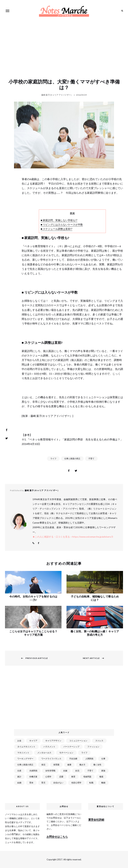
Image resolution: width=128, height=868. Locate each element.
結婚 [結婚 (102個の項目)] (19, 783)
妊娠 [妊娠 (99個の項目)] (65, 771)
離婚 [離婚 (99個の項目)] (103, 783)
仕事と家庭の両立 (72, 459)
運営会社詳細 (96, 820)
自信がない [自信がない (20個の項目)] (58, 783)
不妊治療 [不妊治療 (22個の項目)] (73, 759)
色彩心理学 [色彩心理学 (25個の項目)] (76, 783)
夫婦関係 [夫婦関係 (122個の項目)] (33, 771)
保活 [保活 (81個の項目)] (43, 765)
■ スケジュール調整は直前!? (56, 229)
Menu (7, 11)
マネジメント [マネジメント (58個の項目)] (23, 753)
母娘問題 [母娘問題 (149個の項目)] (87, 777)
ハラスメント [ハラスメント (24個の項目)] (49, 747)
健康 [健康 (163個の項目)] (69, 765)
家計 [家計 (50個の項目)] (19, 777)
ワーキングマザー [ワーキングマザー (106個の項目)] (25, 759)
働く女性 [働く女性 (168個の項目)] (97, 765)
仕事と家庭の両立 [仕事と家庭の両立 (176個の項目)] (25, 765)
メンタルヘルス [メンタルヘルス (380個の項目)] (44, 753)
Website (33, 543)
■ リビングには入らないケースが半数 (62, 224)
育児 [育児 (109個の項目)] (43, 783)
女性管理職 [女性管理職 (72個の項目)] (50, 771)
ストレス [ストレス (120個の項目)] (99, 741)
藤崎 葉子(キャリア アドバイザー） (57, 95)
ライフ (53, 459)
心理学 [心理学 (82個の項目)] (48, 777)
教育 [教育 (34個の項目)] (73, 777)
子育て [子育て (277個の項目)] (90, 771)
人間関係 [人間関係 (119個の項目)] (89, 759)
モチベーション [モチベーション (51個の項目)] (66, 753)
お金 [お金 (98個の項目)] (19, 741)
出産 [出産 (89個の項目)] (19, 771)
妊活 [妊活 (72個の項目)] (77, 771)
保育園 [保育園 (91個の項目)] (56, 765)
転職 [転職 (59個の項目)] (91, 783)
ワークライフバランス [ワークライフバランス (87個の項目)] (51, 759)
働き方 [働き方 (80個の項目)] (82, 765)
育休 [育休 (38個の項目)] (31, 783)
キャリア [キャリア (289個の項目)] (33, 741)
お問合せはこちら (57, 837)
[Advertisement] (65, 54)
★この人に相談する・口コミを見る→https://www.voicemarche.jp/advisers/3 (73, 537)
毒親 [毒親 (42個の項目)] (101, 777)
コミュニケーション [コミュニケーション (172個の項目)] (78, 741)
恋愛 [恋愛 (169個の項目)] (61, 777)
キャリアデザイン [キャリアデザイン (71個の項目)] (53, 741)
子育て (91, 459)
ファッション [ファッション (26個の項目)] (93, 747)
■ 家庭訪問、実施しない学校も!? (59, 220)
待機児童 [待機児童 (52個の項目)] (33, 777)
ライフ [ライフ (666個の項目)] (84, 753)
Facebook (38, 543)
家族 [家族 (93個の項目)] (103, 771)
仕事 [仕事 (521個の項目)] (103, 759)
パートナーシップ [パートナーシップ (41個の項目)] (71, 747)
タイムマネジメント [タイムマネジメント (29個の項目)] (26, 747)
